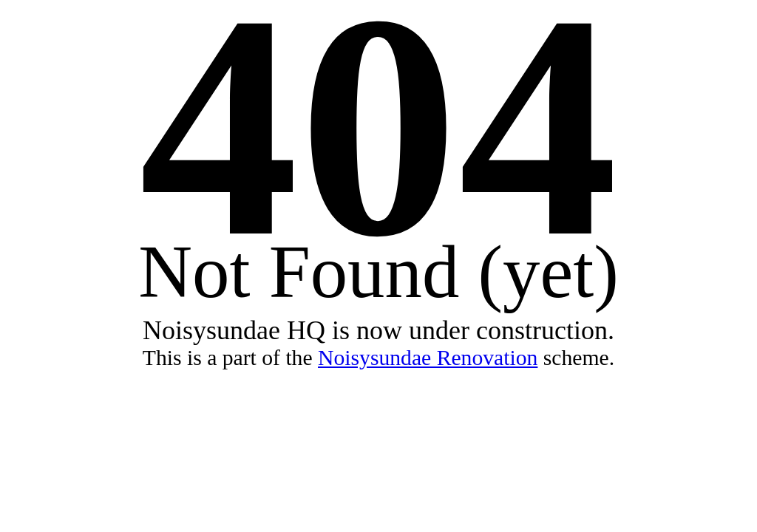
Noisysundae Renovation (428, 358)
